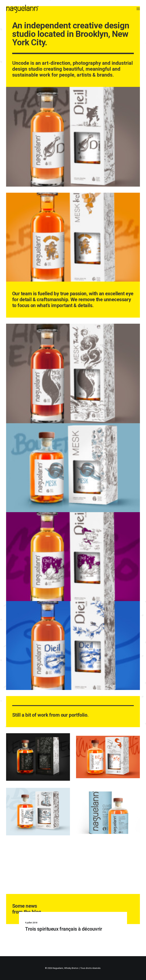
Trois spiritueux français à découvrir (69, 929)
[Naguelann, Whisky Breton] (22, 9)
